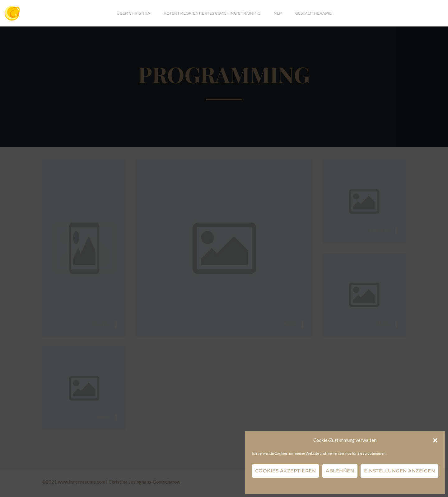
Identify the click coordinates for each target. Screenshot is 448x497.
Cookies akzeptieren (286, 471)
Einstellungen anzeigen (399, 471)
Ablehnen (340, 471)
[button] (435, 440)
